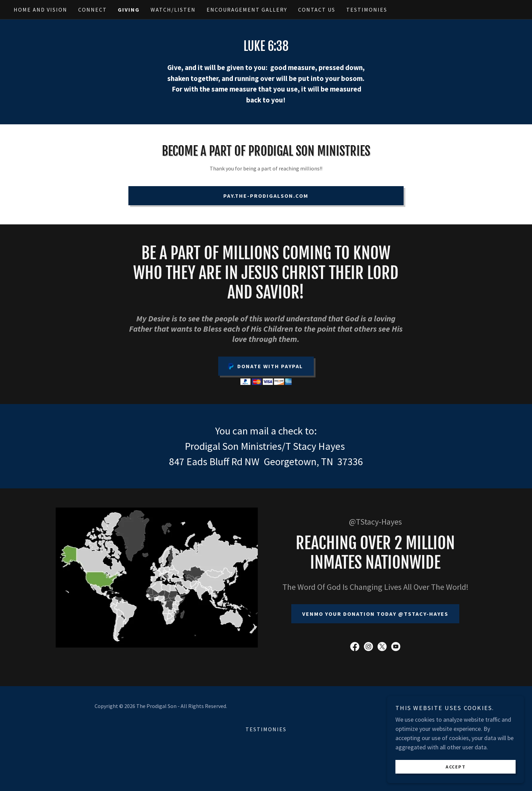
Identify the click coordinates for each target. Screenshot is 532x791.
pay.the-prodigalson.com (266, 196)
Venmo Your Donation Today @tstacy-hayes (375, 614)
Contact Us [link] (317, 10)
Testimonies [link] (367, 10)
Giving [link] (129, 10)
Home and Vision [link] (40, 10)
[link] (355, 647)
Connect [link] (93, 10)
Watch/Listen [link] (173, 10)
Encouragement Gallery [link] (247, 10)
